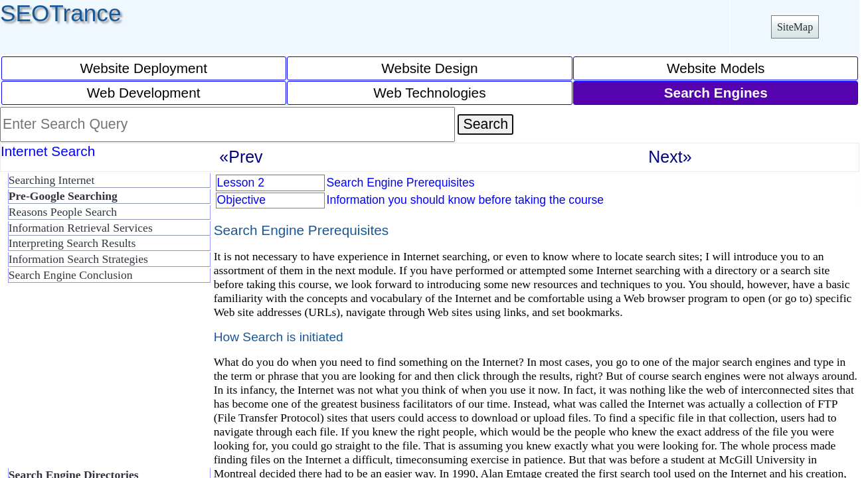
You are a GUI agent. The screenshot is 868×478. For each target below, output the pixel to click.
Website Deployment (143, 68)
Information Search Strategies (78, 259)
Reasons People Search (63, 212)
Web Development (144, 93)
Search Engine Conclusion (71, 275)
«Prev (241, 157)
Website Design (429, 68)
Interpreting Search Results (72, 243)
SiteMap (795, 27)
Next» (670, 157)
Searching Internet (51, 180)
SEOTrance (61, 13)
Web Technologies (429, 93)
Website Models (716, 68)
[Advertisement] (106, 381)
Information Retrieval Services (81, 228)
